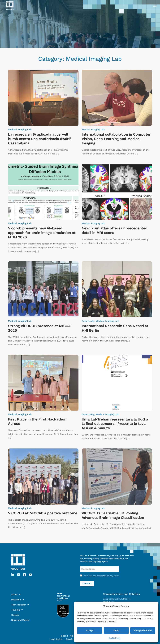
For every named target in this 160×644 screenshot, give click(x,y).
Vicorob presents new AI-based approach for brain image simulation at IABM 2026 (42, 233)
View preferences (143, 630)
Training (17, 610)
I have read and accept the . (101, 576)
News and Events (20, 620)
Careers (15, 615)
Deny (116, 630)
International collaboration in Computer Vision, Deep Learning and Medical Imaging (116, 139)
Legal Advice (56, 639)
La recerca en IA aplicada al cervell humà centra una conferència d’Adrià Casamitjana (40, 139)
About (16, 594)
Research (17, 600)
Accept (90, 630)
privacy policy (113, 576)
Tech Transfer (20, 605)
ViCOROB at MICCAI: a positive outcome (43, 513)
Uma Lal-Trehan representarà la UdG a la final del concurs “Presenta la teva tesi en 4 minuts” (115, 424)
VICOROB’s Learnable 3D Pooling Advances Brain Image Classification (113, 516)
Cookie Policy (115, 638)
